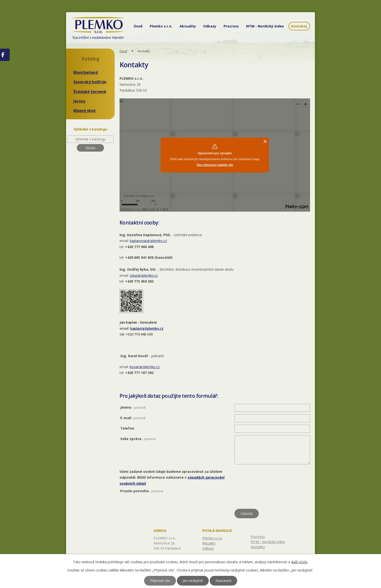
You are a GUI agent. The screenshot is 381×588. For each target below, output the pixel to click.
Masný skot (85, 111)
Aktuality (188, 26)
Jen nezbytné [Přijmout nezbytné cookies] (193, 581)
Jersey (79, 101)
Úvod (138, 26)
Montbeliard (86, 72)
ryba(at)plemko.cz (144, 275)
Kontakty (299, 26)
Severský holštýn (90, 82)
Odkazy (210, 26)
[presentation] (271, 498)
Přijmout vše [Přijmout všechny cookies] (160, 581)
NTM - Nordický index (265, 26)
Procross (231, 26)
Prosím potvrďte (142, 491)
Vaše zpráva (138, 439)
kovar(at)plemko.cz (145, 367)
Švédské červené (90, 92)
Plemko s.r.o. (161, 26)
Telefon (127, 428)
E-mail (133, 418)
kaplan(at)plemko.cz (147, 328)
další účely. (299, 562)
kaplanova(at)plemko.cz (148, 241)
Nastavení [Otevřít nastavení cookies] (223, 581)
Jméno (133, 407)
